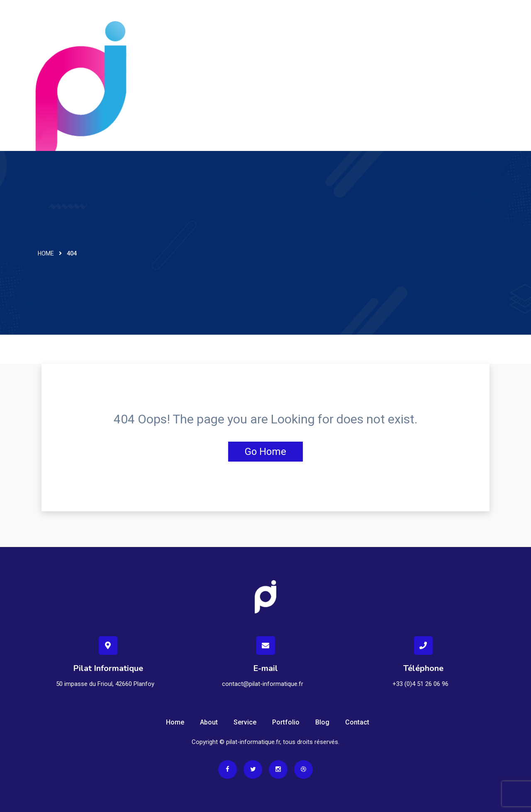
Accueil (284, 23)
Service (245, 722)
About (209, 722)
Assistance (413, 23)
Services (325, 23)
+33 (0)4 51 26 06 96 (420, 684)
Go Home (265, 452)
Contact (367, 23)
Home (46, 253)
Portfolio (286, 722)
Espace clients (469, 23)
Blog (322, 722)
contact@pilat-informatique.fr (263, 684)
